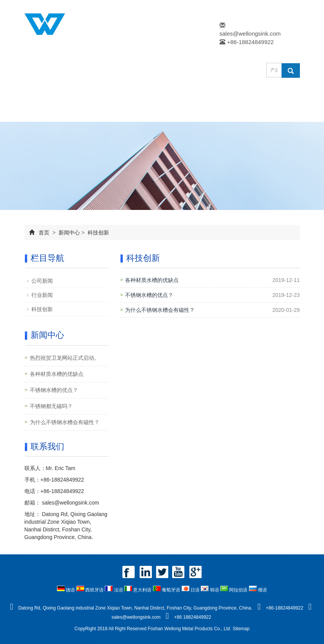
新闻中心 (190, 94)
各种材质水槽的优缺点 (152, 280)
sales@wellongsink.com (250, 34)
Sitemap (241, 629)
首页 (44, 233)
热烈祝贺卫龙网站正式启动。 (65, 358)
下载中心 (238, 94)
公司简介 (96, 94)
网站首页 (48, 94)
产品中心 (143, 94)
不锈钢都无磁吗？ (51, 406)
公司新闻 (42, 281)
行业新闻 (42, 295)
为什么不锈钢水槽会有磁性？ (160, 310)
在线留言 (96, 112)
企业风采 (48, 112)
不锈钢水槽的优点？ (149, 295)
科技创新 (98, 233)
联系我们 (143, 112)
